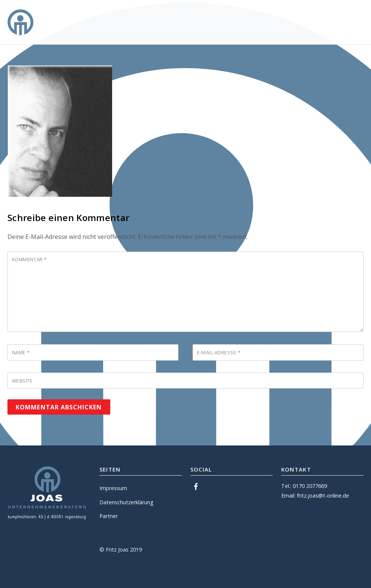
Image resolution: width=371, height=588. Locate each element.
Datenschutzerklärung (126, 502)
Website (22, 381)
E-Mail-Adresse (219, 352)
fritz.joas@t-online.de (323, 496)
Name (21, 352)
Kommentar (29, 259)
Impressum (113, 488)
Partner (109, 516)
